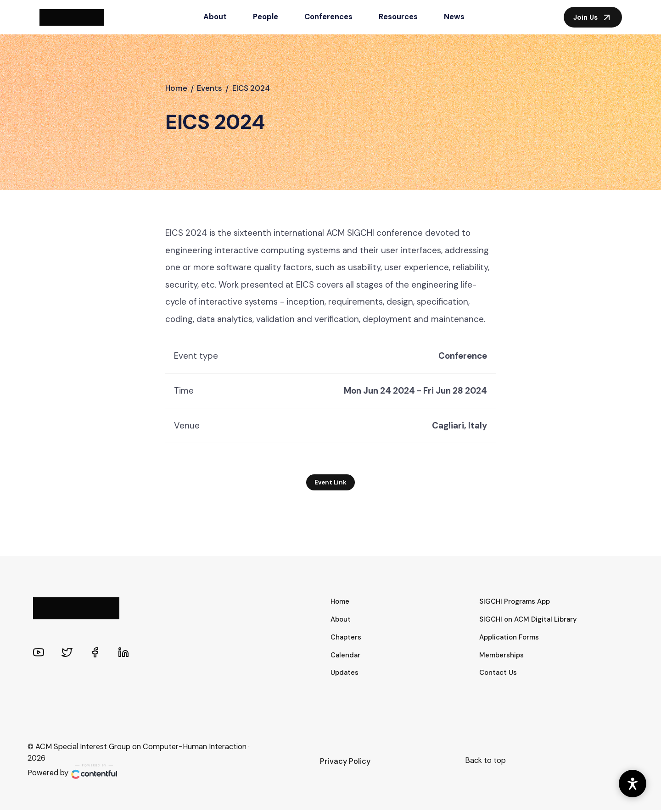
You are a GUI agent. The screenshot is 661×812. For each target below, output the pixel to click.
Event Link (331, 484)
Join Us (593, 17)
